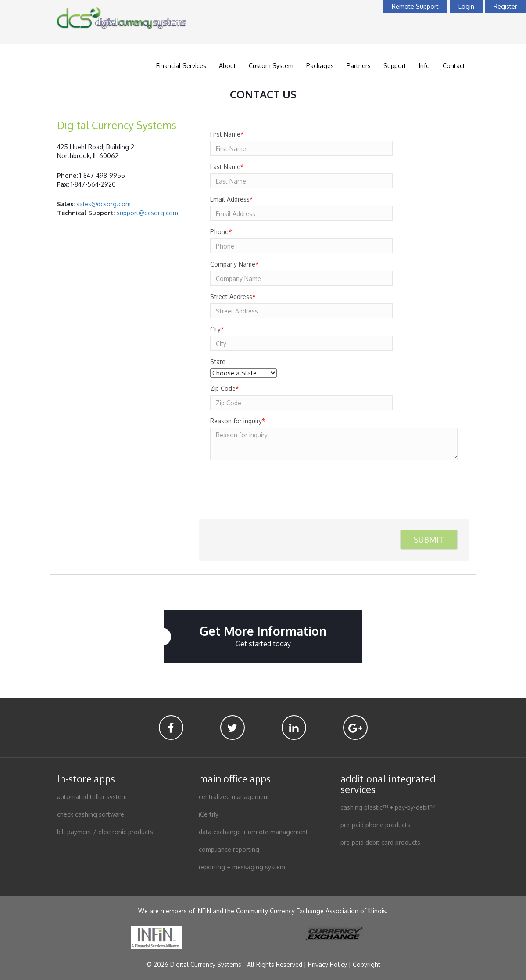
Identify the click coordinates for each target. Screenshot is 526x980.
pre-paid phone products (375, 825)
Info (424, 66)
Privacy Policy (327, 964)
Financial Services (181, 66)
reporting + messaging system (242, 867)
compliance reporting (229, 849)
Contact (454, 66)
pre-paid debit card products (380, 842)
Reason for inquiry (238, 421)
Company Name (234, 264)
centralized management (234, 797)
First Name (227, 134)
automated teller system (92, 797)
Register (505, 6)
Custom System (271, 66)
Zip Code (225, 388)
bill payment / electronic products (105, 832)
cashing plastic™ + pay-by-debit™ (388, 807)
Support (395, 66)
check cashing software (91, 814)
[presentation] (277, 484)
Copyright (367, 964)
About (227, 66)
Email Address (232, 199)
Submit (429, 540)
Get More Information (263, 636)
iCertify (209, 814)
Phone (221, 232)
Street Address (233, 297)
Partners (359, 66)
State (218, 362)
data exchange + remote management (253, 832)
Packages (320, 66)
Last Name (227, 167)
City (217, 329)
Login (466, 6)
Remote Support (415, 6)
